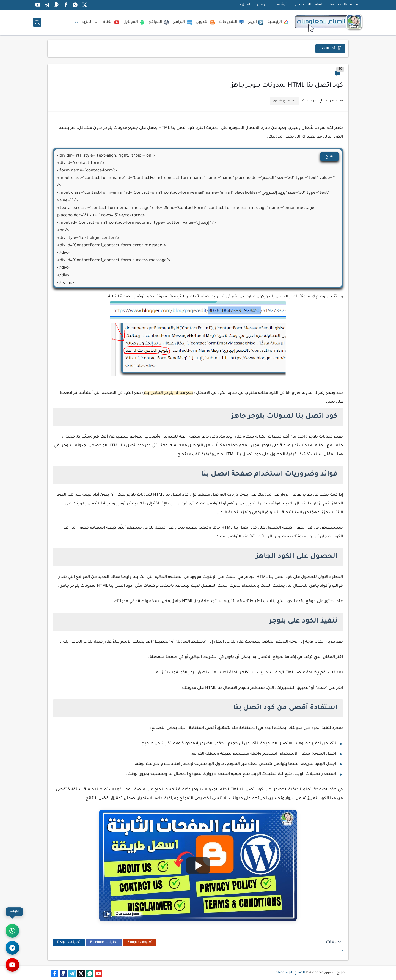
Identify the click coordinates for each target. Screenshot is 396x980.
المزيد (90, 22)
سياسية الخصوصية (344, 5)
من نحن (263, 5)
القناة (111, 22)
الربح (256, 22)
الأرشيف (282, 5)
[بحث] (37, 22)
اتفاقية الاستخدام (309, 5)
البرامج (182, 22)
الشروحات (232, 22)
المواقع (159, 22)
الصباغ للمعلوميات (290, 973)
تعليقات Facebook (104, 942)
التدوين (205, 22)
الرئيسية (278, 22)
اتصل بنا (244, 5)
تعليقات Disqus (69, 942)
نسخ (329, 157)
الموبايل (134, 22)
